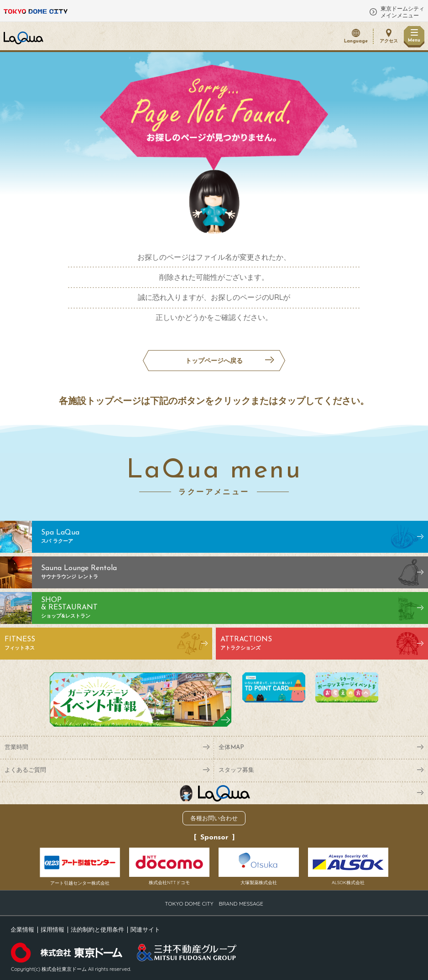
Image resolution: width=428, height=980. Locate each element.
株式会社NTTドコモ (169, 867)
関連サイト (145, 929)
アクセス (389, 41)
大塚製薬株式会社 (259, 867)
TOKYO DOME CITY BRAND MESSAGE (214, 904)
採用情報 (52, 929)
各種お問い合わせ (214, 818)
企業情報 (22, 929)
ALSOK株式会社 (348, 867)
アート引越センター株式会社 (80, 867)
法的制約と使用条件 (97, 929)
